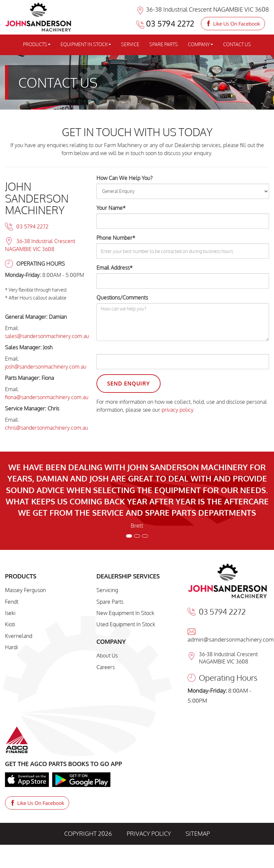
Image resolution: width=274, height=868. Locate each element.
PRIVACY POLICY (149, 833)
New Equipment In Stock (125, 613)
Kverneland (19, 636)
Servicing (107, 590)
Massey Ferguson (25, 590)
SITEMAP (198, 833)
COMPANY (201, 44)
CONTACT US (237, 44)
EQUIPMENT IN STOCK (86, 44)
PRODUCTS (37, 44)
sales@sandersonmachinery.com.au (47, 336)
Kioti (10, 624)
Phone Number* (116, 238)
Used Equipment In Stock (126, 624)
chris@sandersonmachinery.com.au (47, 428)
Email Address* (115, 268)
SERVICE (130, 44)
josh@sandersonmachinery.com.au (46, 367)
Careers (106, 667)
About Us (107, 655)
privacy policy (177, 410)
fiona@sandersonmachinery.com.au (47, 397)
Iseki (10, 613)
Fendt (12, 602)
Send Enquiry (129, 384)
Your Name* (111, 208)
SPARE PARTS (164, 44)
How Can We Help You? (125, 178)
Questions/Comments (122, 298)
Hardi (11, 647)
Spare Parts (110, 602)
